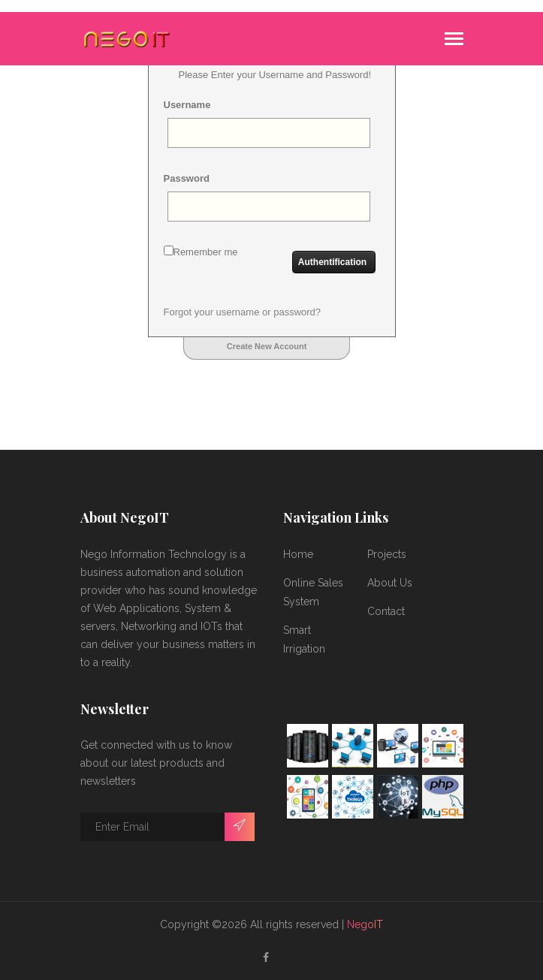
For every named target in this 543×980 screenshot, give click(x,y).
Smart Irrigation (304, 639)
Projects (387, 554)
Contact (386, 611)
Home (298, 554)
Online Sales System (313, 592)
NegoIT (365, 924)
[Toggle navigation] (454, 40)
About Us (390, 583)
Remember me (201, 252)
